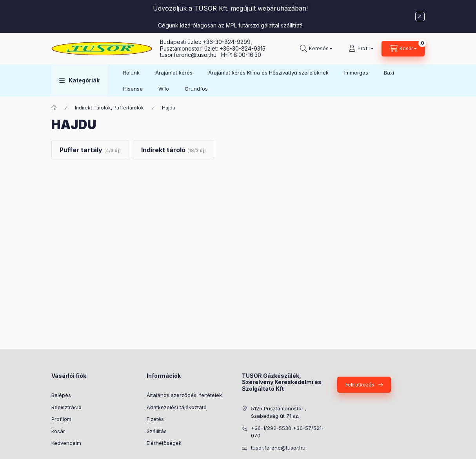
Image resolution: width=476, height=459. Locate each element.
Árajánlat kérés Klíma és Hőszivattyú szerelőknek (268, 73)
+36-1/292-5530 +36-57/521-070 (287, 432)
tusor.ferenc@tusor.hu (191, 55)
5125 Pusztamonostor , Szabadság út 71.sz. (279, 412)
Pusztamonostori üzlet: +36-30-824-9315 (213, 48)
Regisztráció (66, 407)
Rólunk (131, 73)
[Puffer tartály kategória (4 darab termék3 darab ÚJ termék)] (90, 150)
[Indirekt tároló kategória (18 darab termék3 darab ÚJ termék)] (174, 150)
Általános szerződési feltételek (184, 395)
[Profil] (361, 49)
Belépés (61, 395)
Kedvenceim (66, 443)
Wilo (164, 89)
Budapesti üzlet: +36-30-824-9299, (207, 42)
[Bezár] (420, 16)
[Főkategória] (54, 108)
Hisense (133, 89)
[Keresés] (316, 49)
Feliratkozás (360, 384)
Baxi (389, 73)
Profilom (61, 419)
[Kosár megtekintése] (403, 49)
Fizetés (155, 419)
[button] (79, 80)
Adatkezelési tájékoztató (177, 407)
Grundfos (196, 89)
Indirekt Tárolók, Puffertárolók (109, 108)
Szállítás (157, 431)
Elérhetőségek (164, 443)
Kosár (58, 431)
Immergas (356, 73)
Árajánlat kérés (174, 73)
